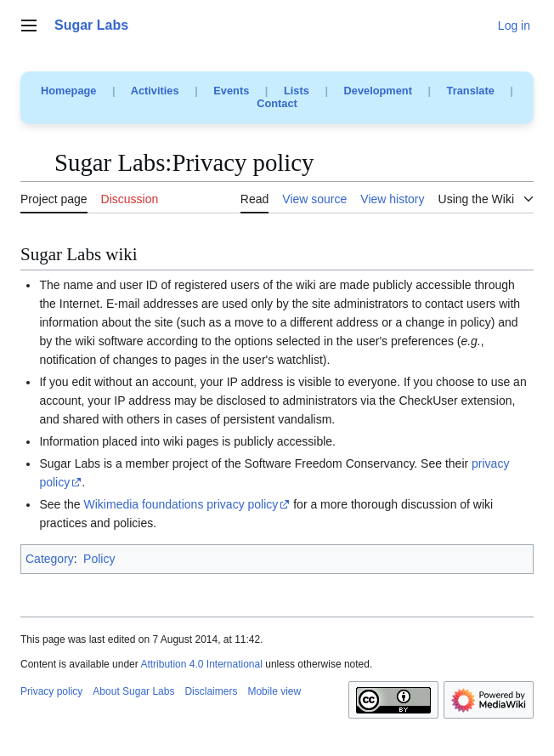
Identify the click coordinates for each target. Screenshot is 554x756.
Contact (277, 103)
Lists (297, 91)
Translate (471, 91)
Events (231, 91)
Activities (155, 91)
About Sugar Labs (133, 691)
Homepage (68, 91)
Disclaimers (211, 691)
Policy (99, 559)
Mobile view (274, 691)
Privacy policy (51, 691)
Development (378, 91)
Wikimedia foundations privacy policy (181, 504)
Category (50, 559)
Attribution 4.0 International (201, 664)
